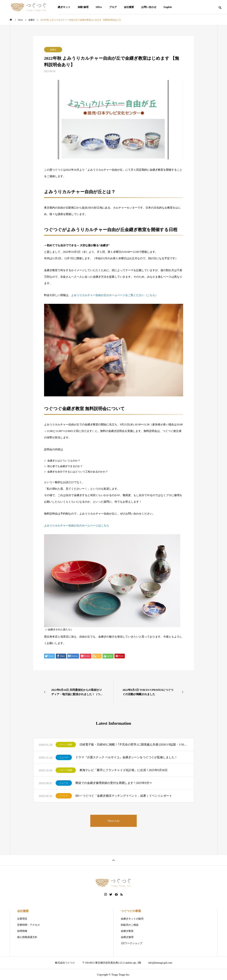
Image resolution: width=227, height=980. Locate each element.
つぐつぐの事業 (131, 911)
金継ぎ (53, 50)
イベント (64, 796)
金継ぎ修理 (127, 937)
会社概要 (129, 7)
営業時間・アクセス (29, 925)
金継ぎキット (63, 7)
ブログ (113, 7)
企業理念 (22, 919)
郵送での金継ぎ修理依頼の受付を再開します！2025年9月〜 (114, 783)
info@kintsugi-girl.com (160, 963)
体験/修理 (83, 7)
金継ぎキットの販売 (132, 919)
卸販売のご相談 (130, 925)
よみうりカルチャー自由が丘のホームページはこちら (77, 526)
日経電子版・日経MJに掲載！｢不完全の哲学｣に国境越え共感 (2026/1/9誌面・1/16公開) (134, 744)
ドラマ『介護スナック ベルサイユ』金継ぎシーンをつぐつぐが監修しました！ (126, 757)
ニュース (64, 757)
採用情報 (22, 931)
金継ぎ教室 (127, 931)
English (168, 7)
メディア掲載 (66, 745)
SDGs (99, 7)
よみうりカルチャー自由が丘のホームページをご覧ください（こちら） (114, 295)
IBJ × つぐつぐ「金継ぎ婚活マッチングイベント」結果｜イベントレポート (124, 796)
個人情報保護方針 (27, 937)
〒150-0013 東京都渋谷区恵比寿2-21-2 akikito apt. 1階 (112, 963)
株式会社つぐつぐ (65, 963)
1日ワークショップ (132, 943)
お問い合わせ (149, 7)
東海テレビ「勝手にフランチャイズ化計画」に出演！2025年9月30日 (124, 770)
